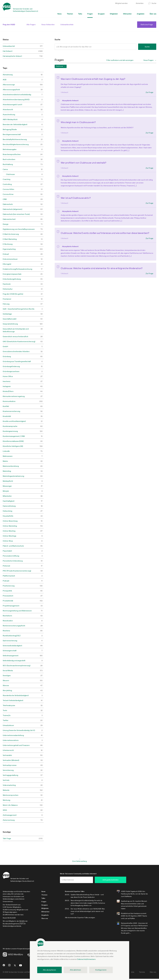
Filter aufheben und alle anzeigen (120, 60)
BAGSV (22, 922)
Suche (147, 47)
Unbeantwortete (67, 24)
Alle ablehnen (75, 970)
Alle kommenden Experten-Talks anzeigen (83, 919)
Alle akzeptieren (49, 970)
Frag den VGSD (9, 24)
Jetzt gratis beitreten (121, 881)
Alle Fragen (31, 24)
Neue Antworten (48, 24)
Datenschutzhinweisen (86, 959)
